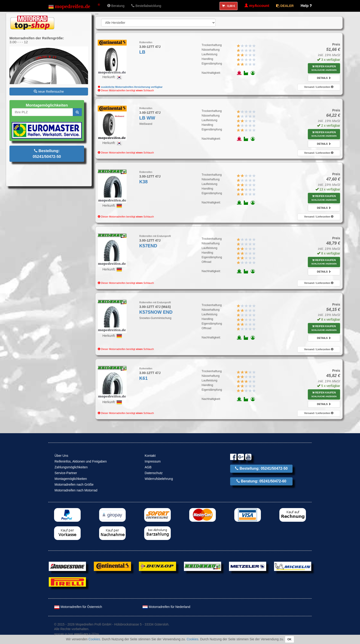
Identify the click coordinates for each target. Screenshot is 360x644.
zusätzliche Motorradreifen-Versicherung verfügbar (130, 87)
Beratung (116, 6)
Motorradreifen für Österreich (78, 607)
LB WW (147, 118)
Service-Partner (66, 473)
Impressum (153, 461)
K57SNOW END (156, 312)
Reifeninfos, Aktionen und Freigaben (81, 461)
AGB (148, 467)
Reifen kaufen (324, 68)
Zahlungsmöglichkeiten (71, 467)
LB (142, 52)
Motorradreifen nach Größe (74, 485)
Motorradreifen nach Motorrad (76, 490)
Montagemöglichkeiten (71, 479)
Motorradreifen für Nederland (166, 607)
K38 (143, 182)
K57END (148, 246)
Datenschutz (154, 473)
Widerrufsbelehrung (159, 479)
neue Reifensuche (49, 92)
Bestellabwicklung (146, 6)
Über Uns (61, 456)
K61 (143, 378)
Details (324, 78)
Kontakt (150, 456)
